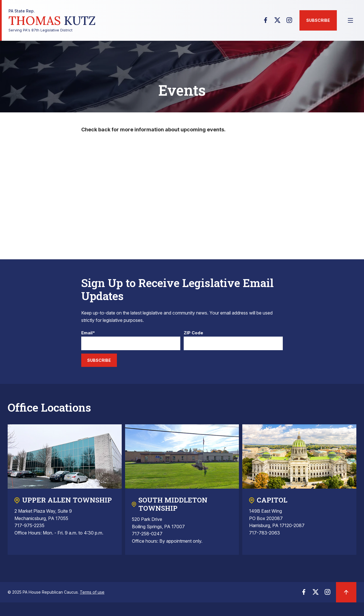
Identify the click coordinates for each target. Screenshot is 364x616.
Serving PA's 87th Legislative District (52, 21)
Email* (88, 333)
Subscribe (318, 20)
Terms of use (92, 592)
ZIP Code (193, 333)
